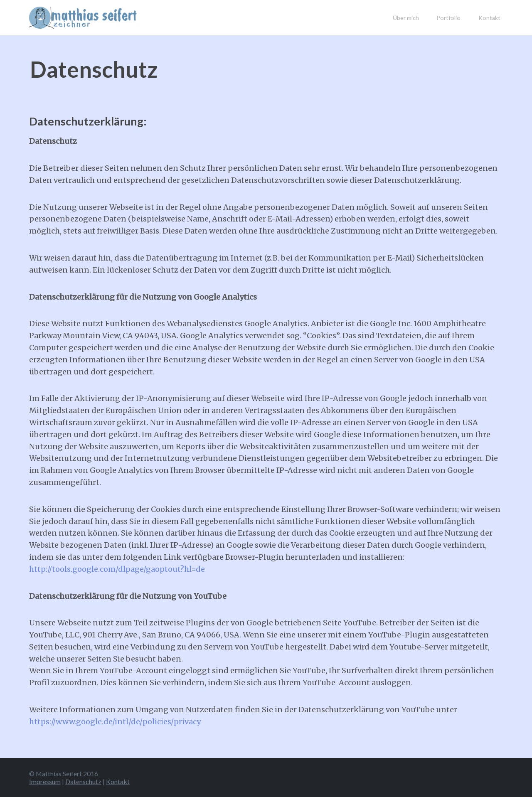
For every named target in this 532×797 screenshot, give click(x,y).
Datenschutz (83, 781)
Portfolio (448, 18)
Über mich (406, 18)
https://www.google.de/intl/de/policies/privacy (115, 722)
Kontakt (489, 18)
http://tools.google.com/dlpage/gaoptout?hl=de (117, 569)
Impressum (45, 781)
